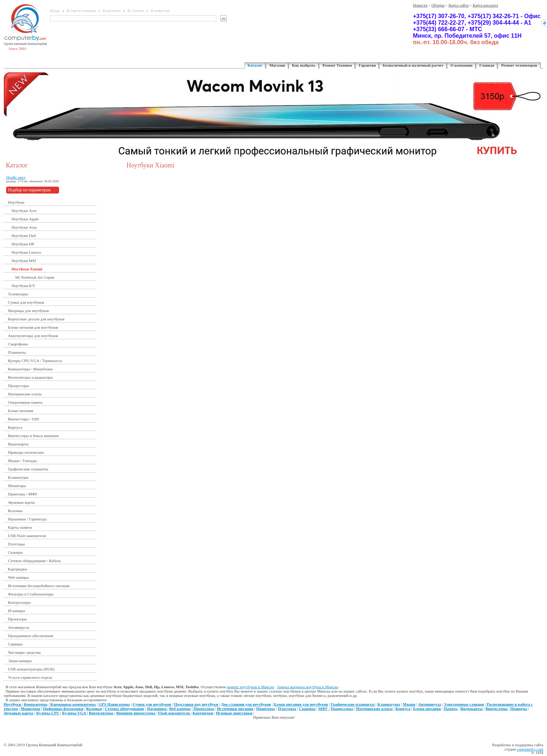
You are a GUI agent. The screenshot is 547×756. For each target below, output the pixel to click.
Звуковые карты (21, 502)
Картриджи (18, 569)
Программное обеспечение (31, 636)
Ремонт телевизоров (519, 65)
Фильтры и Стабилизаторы (31, 594)
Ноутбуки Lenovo (26, 252)
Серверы (15, 644)
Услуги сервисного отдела (30, 677)
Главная (487, 65)
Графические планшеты (28, 469)
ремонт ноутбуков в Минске (250, 687)
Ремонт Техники (337, 65)
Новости (420, 5)
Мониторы (17, 486)
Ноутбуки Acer (24, 211)
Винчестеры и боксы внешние (34, 436)
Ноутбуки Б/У (23, 286)
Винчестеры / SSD (24, 419)
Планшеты (17, 352)
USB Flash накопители (27, 536)
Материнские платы (25, 394)
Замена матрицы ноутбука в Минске (308, 687)
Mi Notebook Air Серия (35, 277)
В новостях (160, 11)
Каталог (255, 65)
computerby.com (530, 749)
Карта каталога (485, 5)
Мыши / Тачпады (22, 461)
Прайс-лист (16, 177)
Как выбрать (304, 65)
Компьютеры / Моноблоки (30, 369)
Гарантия (367, 65)
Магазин (277, 65)
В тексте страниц (81, 11)
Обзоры (438, 5)
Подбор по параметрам (29, 190)
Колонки (15, 511)
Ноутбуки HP (23, 244)
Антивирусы (19, 627)
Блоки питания (21, 411)
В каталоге (112, 11)
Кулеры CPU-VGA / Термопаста (35, 361)
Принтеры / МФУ (23, 494)
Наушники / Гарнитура (27, 519)
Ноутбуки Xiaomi (27, 269)
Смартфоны (18, 344)
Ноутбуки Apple (25, 219)
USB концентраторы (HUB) (31, 669)
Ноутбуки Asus (24, 227)
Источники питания (235, 709)
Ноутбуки (16, 202)
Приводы (519, 709)
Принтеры (266, 709)
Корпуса (15, 427)
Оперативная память (25, 402)
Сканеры (15, 552)
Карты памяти (20, 527)
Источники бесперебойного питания (39, 586)
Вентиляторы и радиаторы (30, 377)
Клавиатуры (18, 477)
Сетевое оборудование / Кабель (34, 561)
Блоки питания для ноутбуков (33, 327)
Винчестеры (496, 709)
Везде (55, 11)
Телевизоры (18, 294)
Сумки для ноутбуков (26, 302)
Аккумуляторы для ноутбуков (33, 336)
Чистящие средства (24, 652)
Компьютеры (36, 704)
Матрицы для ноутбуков (28, 311)
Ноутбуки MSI (24, 261)
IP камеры (16, 611)
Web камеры (18, 577)
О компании (461, 65)
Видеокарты (18, 444)
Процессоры (18, 386)
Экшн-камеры (20, 661)
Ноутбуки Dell (24, 236)
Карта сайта (459, 5)
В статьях (136, 11)
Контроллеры (19, 602)
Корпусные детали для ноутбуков (36, 319)
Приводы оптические (26, 452)
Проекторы (17, 619)
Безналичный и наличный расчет (413, 65)
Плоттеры (16, 544)
